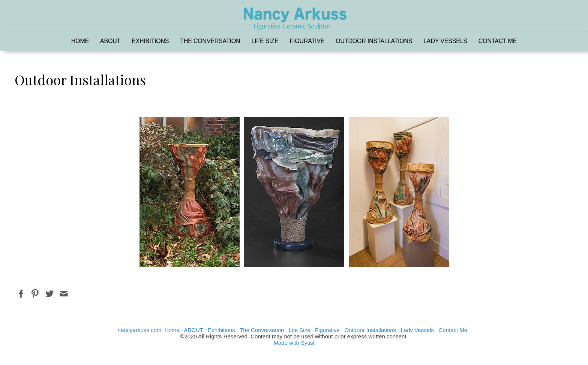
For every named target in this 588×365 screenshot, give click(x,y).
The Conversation (210, 41)
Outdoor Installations (374, 41)
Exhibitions (150, 41)
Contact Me (498, 41)
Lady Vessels (445, 41)
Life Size (265, 41)
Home (80, 41)
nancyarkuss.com (140, 330)
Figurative (307, 41)
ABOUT (110, 41)
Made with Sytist (294, 343)
